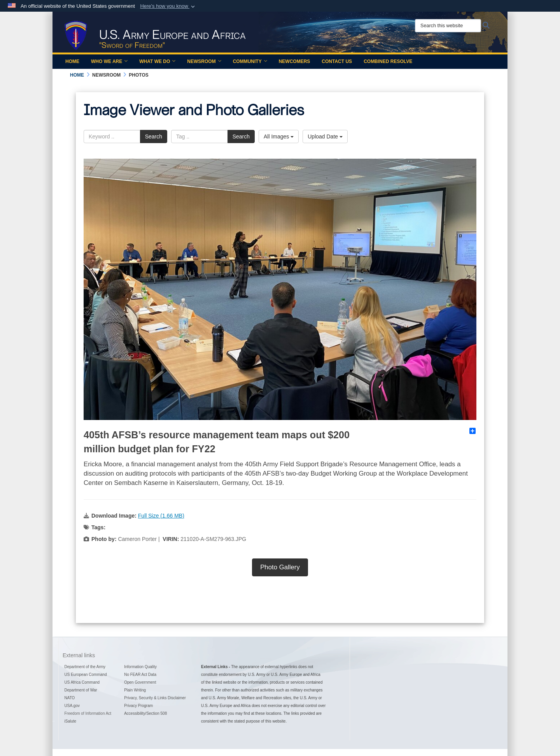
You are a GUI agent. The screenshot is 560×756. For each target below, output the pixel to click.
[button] (168, 6)
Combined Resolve (388, 61)
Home (72, 61)
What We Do (157, 61)
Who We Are (109, 61)
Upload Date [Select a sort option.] (325, 136)
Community (250, 61)
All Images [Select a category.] (279, 136)
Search (154, 136)
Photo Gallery (280, 567)
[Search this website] (448, 26)
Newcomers (295, 61)
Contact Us (337, 61)
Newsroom (204, 61)
